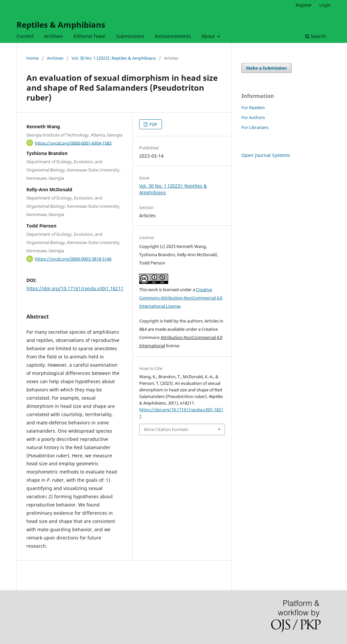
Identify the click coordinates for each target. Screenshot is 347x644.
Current (25, 36)
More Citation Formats (166, 429)
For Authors (253, 117)
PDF (153, 124)
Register (304, 5)
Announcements (173, 36)
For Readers (253, 107)
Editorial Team (90, 36)
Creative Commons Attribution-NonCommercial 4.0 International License (181, 298)
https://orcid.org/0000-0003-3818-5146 (73, 259)
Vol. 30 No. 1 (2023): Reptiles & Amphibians (114, 58)
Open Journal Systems (266, 155)
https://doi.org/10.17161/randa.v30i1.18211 (75, 288)
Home (32, 58)
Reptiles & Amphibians (61, 25)
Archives (54, 36)
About (209, 36)
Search (315, 36)
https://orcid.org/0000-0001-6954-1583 (73, 143)
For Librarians (255, 127)
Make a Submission (267, 68)
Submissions (130, 36)
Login (325, 5)
